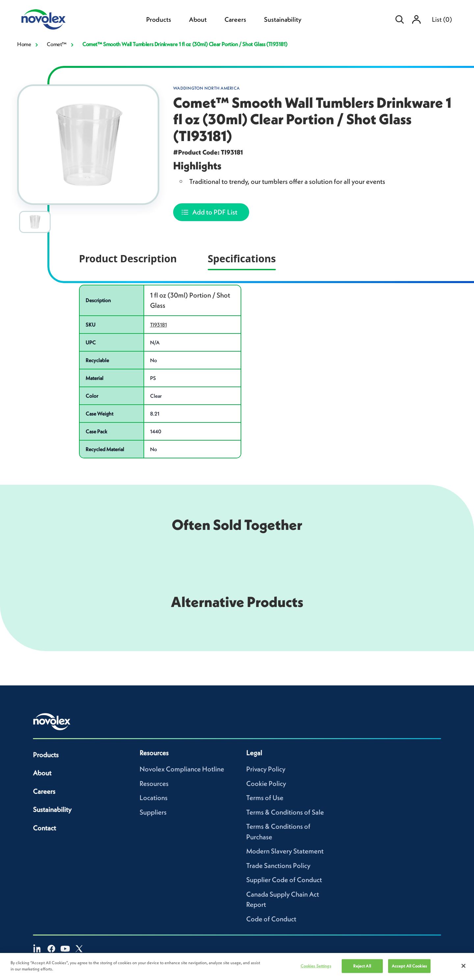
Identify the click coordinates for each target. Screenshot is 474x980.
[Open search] (400, 19)
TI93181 (158, 325)
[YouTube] (65, 949)
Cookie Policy (266, 783)
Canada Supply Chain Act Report (283, 899)
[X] (79, 949)
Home (24, 44)
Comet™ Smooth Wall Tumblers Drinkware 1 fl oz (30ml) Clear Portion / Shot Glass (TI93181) (185, 44)
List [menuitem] (442, 19)
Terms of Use (265, 798)
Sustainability (283, 19)
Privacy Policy (266, 769)
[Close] (463, 966)
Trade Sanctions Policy (278, 865)
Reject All (362, 966)
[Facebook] (51, 949)
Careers (235, 19)
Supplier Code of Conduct (284, 880)
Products (159, 19)
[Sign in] (416, 19)
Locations (154, 798)
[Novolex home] (52, 722)
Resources (154, 783)
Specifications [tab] (242, 259)
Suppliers (153, 812)
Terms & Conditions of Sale (285, 812)
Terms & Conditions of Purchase (278, 832)
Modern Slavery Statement (285, 851)
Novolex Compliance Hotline (182, 769)
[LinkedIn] (38, 949)
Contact (44, 828)
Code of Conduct (271, 919)
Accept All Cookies (409, 966)
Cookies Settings (316, 966)
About (198, 19)
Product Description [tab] (128, 259)
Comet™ (57, 44)
